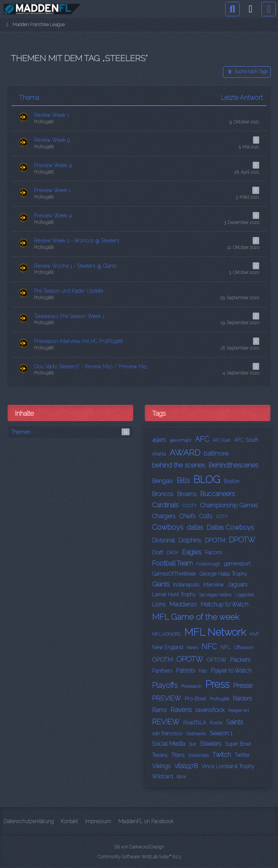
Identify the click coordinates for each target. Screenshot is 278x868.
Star (192, 744)
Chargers (164, 516)
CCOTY (189, 506)
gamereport (237, 564)
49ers (159, 440)
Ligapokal (245, 595)
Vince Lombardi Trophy (228, 766)
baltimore (216, 454)
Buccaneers (217, 494)
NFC (209, 647)
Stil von (139, 847)
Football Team (172, 563)
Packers (240, 660)
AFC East (222, 440)
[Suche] (232, 9)
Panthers (162, 671)
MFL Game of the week (196, 617)
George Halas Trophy (223, 574)
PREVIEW (167, 698)
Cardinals (165, 505)
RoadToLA (195, 723)
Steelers (210, 744)
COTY (222, 517)
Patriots (186, 671)
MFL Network (215, 632)
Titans (178, 755)
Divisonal (163, 540)
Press (217, 684)
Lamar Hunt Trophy (174, 594)
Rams (159, 710)
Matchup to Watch (224, 604)
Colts (206, 516)
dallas (195, 527)
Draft (157, 552)
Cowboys (168, 527)
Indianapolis (186, 585)
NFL (225, 647)
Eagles (192, 552)
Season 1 (221, 733)
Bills (183, 480)
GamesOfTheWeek (174, 574)
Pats (203, 671)
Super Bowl (238, 744)
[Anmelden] (250, 9)
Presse (243, 685)
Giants (161, 584)
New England (167, 647)
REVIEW (166, 722)
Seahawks (196, 734)
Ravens (181, 710)
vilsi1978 (186, 766)
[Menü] (269, 9)
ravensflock (210, 710)
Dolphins (190, 540)
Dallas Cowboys (230, 527)
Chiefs (187, 516)
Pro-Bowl (195, 699)
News (192, 648)
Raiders (242, 698)
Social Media (169, 744)
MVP (254, 634)
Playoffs (165, 685)
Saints (235, 722)
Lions (159, 604)
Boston (232, 481)
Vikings (161, 766)
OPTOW (216, 660)
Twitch (222, 755)
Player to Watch (231, 671)
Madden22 (183, 604)
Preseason (191, 686)
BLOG (207, 480)
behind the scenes (178, 465)
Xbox (181, 777)
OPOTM (162, 660)
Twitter (242, 755)
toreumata (198, 755)
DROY (172, 553)
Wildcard (162, 776)
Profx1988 (219, 699)
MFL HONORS (166, 634)
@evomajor (181, 440)
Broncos (163, 494)
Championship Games (229, 505)
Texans (160, 755)
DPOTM (215, 540)
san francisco (167, 733)
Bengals (163, 481)
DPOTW (242, 540)
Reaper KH (239, 711)
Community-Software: (139, 857)
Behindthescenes (233, 465)
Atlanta (159, 454)
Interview (213, 585)
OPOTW (190, 659)
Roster (216, 723)
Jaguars (237, 585)
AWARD (185, 452)
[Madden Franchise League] (42, 9)
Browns (187, 494)
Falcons (214, 552)
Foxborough (208, 564)
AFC (202, 439)
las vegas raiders (216, 595)
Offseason (244, 648)
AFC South (246, 440)
